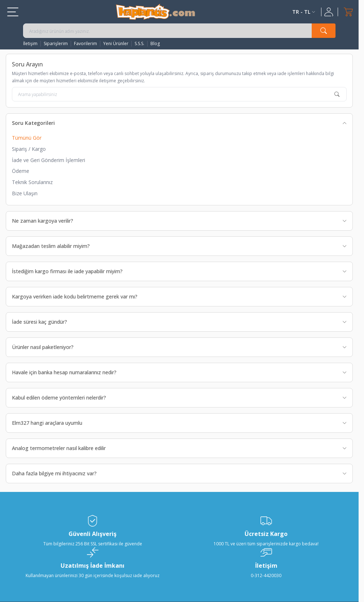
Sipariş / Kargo (29, 149)
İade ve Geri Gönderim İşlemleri (49, 160)
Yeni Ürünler (116, 44)
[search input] (179, 31)
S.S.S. (139, 44)
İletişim (30, 44)
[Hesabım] (330, 12)
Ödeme (21, 171)
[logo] (155, 12)
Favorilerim (85, 44)
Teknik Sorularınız (32, 182)
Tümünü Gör (27, 138)
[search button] (324, 31)
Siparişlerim (56, 44)
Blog (155, 44)
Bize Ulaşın (25, 193)
